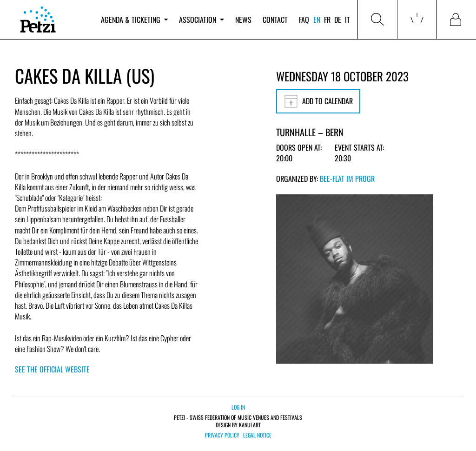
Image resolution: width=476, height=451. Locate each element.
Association (201, 20)
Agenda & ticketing (134, 20)
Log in (238, 407)
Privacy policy (222, 435)
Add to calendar (318, 101)
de (338, 20)
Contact (275, 20)
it (347, 20)
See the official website (52, 369)
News (243, 20)
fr (327, 20)
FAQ (304, 20)
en (317, 20)
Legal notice (257, 435)
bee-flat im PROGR (347, 179)
